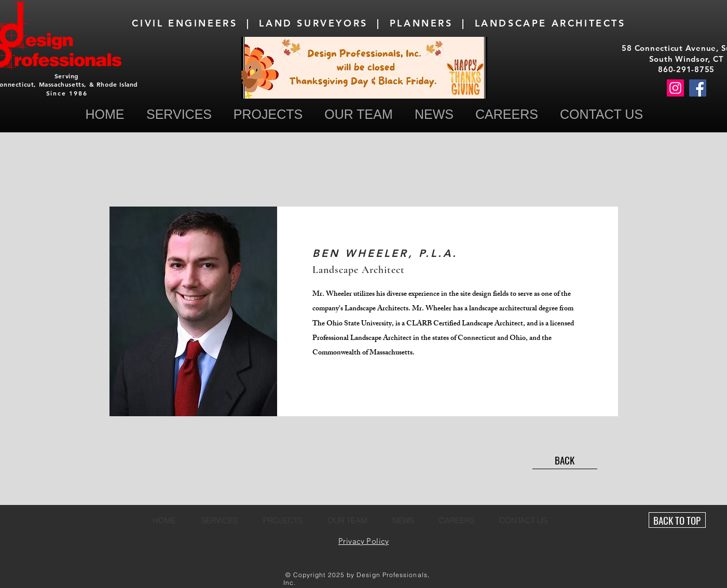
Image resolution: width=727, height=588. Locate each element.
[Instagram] (675, 88)
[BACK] (565, 460)
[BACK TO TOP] (677, 520)
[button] (602, 114)
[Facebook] (698, 88)
